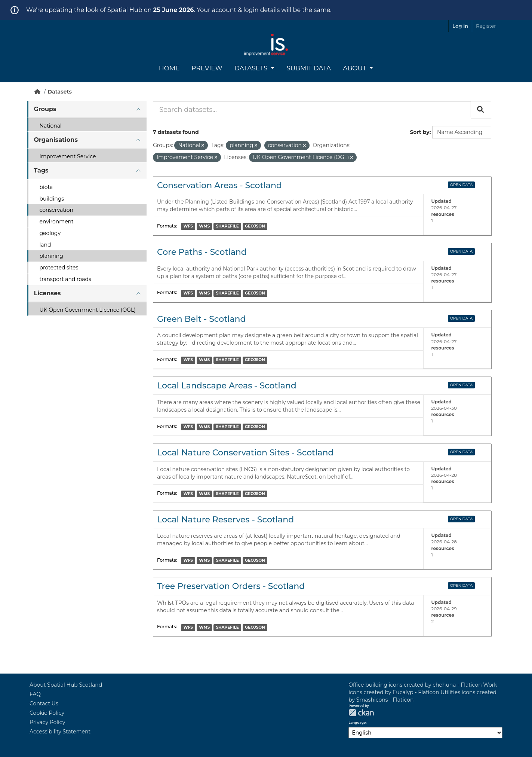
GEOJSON (255, 226)
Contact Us (44, 703)
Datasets (252, 68)
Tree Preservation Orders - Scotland (231, 586)
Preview (207, 68)
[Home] (37, 92)
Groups (45, 109)
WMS (204, 226)
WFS (188, 226)
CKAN (361, 713)
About (355, 68)
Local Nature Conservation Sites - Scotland (245, 453)
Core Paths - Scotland (202, 252)
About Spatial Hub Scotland (66, 685)
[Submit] (481, 110)
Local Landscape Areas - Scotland (227, 386)
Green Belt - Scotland (202, 319)
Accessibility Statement (60, 732)
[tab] (87, 109)
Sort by (419, 132)
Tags (41, 170)
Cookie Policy (47, 713)
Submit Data (309, 68)
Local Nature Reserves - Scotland (225, 520)
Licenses (47, 293)
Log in (460, 26)
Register (486, 26)
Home (169, 68)
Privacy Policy (47, 722)
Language (357, 723)
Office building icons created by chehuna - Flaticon (415, 685)
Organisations (56, 140)
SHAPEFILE (227, 226)
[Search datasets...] (312, 110)
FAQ (35, 694)
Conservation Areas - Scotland (219, 185)
